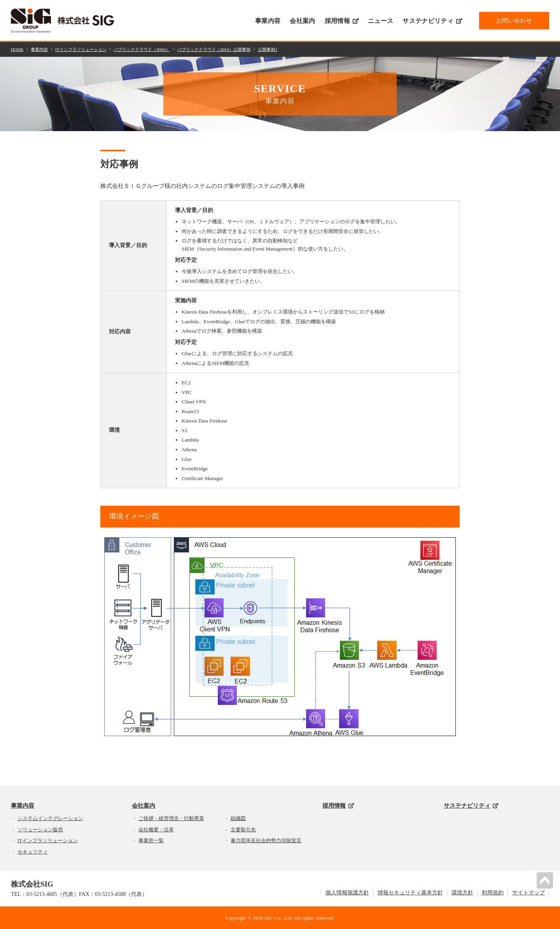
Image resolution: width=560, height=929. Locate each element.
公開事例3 (287, 49)
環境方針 (462, 892)
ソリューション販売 (40, 828)
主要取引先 (243, 828)
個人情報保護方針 (347, 892)
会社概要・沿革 (156, 828)
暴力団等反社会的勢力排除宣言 (266, 840)
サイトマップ (528, 892)
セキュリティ (33, 851)
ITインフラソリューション (86, 49)
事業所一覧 (151, 840)
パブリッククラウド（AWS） (152, 49)
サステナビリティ (432, 21)
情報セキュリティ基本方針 (410, 892)
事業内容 (268, 21)
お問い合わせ (514, 20)
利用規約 (493, 892)
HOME (18, 49)
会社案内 (302, 21)
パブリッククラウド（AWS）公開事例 (230, 49)
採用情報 (342, 21)
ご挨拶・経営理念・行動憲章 (171, 818)
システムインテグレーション (50, 818)
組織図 (238, 818)
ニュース (381, 21)
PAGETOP (546, 879)
